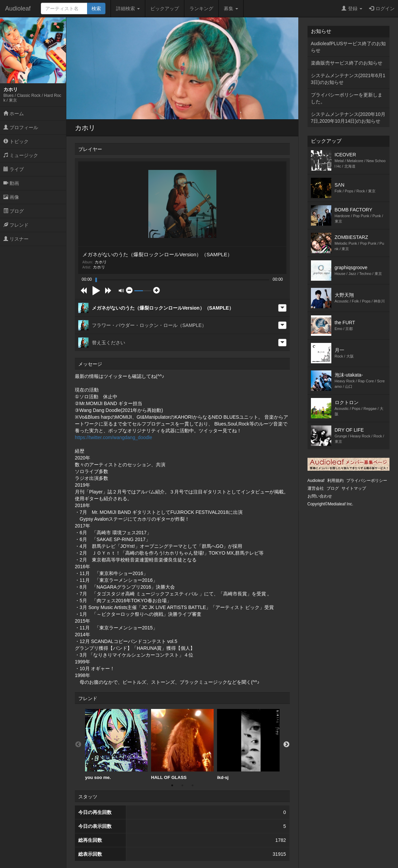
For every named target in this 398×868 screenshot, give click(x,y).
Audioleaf (18, 8)
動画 (11, 183)
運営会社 (316, 488)
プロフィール (21, 127)
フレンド (16, 225)
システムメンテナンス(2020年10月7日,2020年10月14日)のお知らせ (348, 118)
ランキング (201, 8)
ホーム (14, 114)
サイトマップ (354, 488)
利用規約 (335, 481)
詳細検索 (128, 8)
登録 (352, 8)
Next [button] (286, 745)
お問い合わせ (320, 496)
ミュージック (21, 155)
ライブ (14, 169)
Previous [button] (78, 745)
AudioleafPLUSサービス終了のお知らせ (349, 47)
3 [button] (193, 785)
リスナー (16, 239)
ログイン (382, 8)
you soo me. (116, 744)
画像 (11, 197)
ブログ (14, 211)
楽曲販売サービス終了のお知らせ (347, 63)
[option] (116, 745)
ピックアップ (165, 8)
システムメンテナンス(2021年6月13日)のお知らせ (348, 79)
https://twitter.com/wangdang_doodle (113, 437)
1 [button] (172, 785)
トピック (16, 141)
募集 (231, 8)
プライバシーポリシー (367, 481)
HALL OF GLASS (182, 744)
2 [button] (182, 785)
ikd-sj (248, 744)
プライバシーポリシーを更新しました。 (347, 98)
